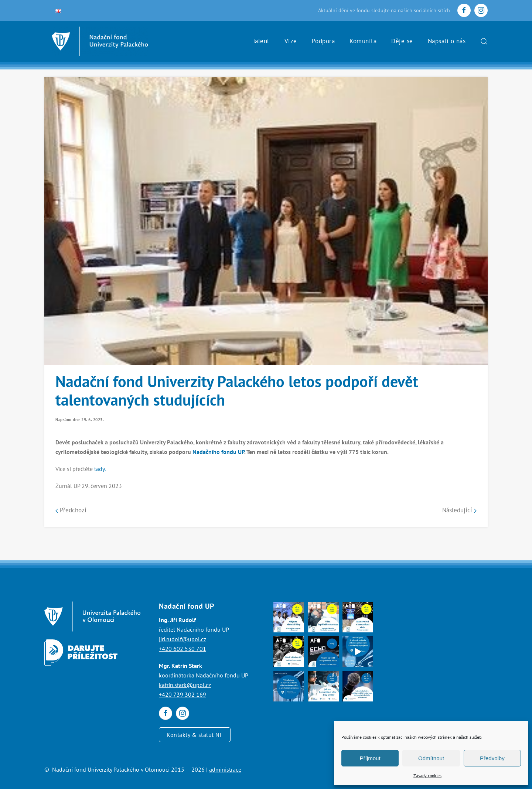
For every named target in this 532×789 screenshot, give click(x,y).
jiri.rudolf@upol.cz (183, 639)
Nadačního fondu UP (218, 452)
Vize (291, 41)
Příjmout (370, 758)
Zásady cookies (427, 776)
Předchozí (71, 510)
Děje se (402, 41)
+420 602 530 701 (183, 649)
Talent (261, 41)
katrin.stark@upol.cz (185, 685)
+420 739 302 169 (183, 694)
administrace (225, 769)
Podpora (323, 41)
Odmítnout (431, 758)
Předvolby (492, 758)
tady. (100, 469)
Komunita (363, 41)
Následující (459, 510)
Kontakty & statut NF (195, 735)
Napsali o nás (447, 41)
